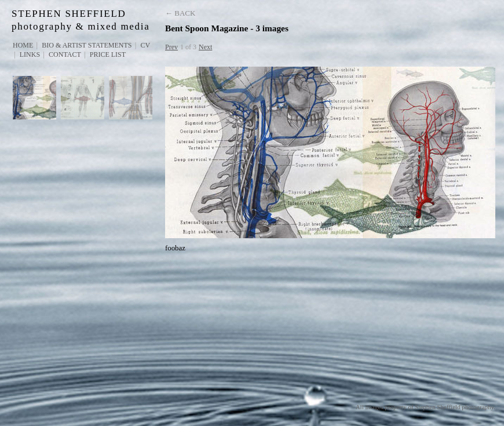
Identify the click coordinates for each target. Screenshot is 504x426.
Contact (65, 54)
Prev (171, 47)
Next (205, 47)
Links (30, 54)
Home (23, 45)
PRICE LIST (108, 54)
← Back (180, 13)
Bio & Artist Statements (87, 45)
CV (145, 45)
